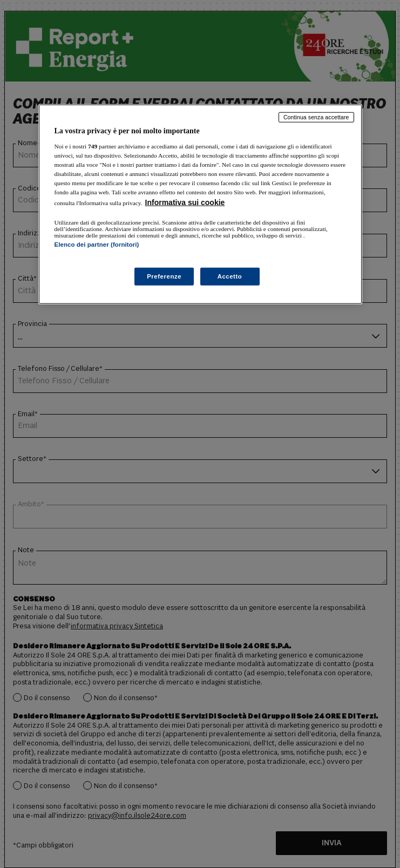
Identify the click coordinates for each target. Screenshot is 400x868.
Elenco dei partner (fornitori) (97, 245)
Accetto (230, 276)
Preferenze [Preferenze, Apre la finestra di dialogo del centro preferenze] (164, 276)
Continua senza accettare (316, 117)
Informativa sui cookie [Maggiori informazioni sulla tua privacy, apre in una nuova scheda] (185, 202)
